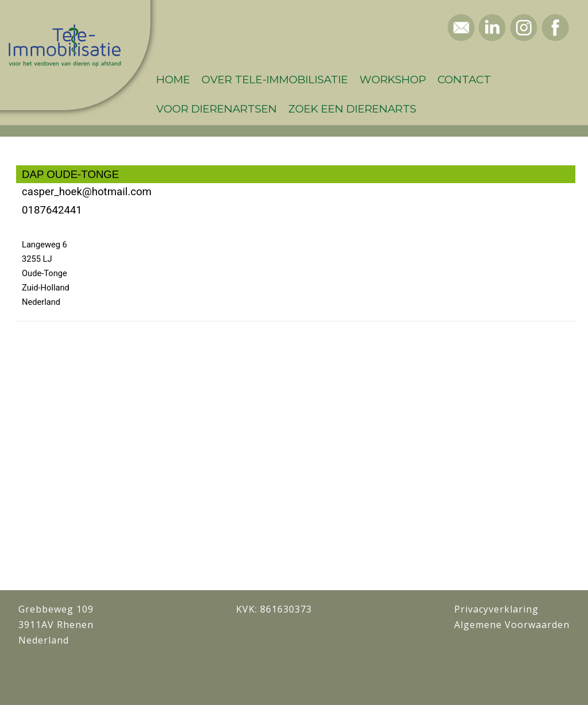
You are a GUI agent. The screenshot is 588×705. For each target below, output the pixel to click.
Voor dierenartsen (216, 109)
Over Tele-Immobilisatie (275, 80)
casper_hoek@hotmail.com (87, 192)
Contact (464, 80)
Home (173, 80)
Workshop (393, 80)
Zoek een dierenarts (352, 109)
